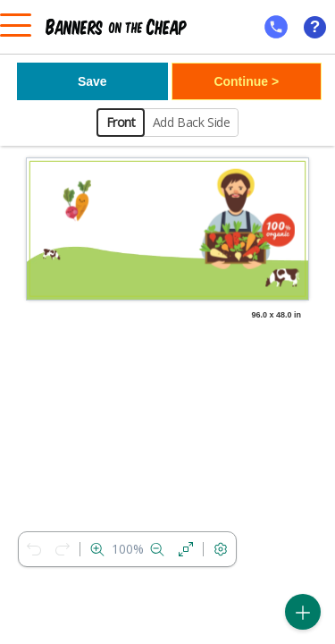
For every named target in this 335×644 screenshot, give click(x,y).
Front (121, 122)
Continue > (246, 81)
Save (92, 81)
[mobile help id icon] (276, 27)
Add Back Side (192, 122)
